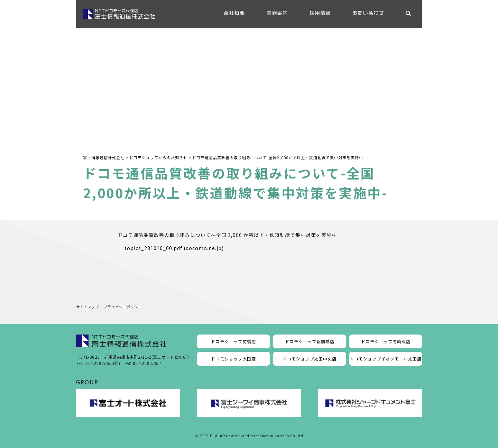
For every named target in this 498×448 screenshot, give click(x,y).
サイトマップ (87, 307)
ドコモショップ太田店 (233, 359)
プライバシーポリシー (123, 307)
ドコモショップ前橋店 (233, 341)
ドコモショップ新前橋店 (310, 341)
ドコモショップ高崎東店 (386, 341)
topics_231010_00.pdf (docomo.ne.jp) (174, 248)
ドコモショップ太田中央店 (310, 359)
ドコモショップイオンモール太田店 (386, 359)
